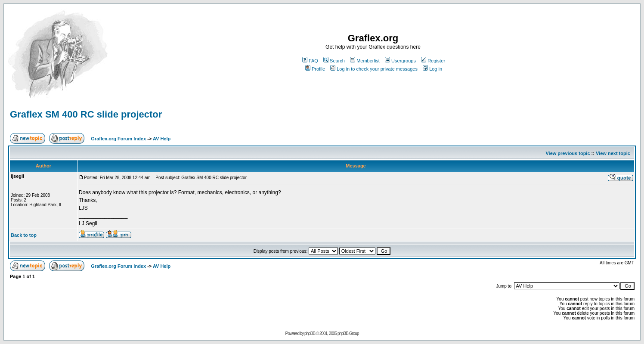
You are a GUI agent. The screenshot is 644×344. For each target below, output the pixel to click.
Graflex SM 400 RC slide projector (86, 114)
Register (433, 61)
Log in (432, 69)
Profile (315, 69)
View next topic (613, 153)
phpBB (310, 333)
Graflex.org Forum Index (118, 139)
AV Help (162, 139)
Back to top (24, 235)
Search (334, 61)
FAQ (310, 61)
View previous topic (568, 153)
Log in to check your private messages (374, 69)
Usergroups (400, 61)
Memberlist (365, 61)
